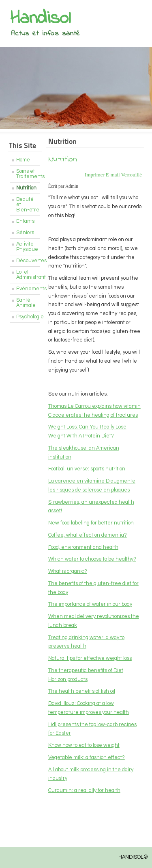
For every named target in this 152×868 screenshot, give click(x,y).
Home (23, 160)
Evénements (28, 289)
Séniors (25, 233)
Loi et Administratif (28, 275)
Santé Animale (26, 303)
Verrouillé (132, 175)
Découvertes (28, 261)
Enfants (25, 221)
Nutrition (26, 188)
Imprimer (95, 175)
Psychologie (28, 317)
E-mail (113, 175)
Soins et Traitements (28, 174)
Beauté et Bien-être (28, 205)
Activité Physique (27, 247)
